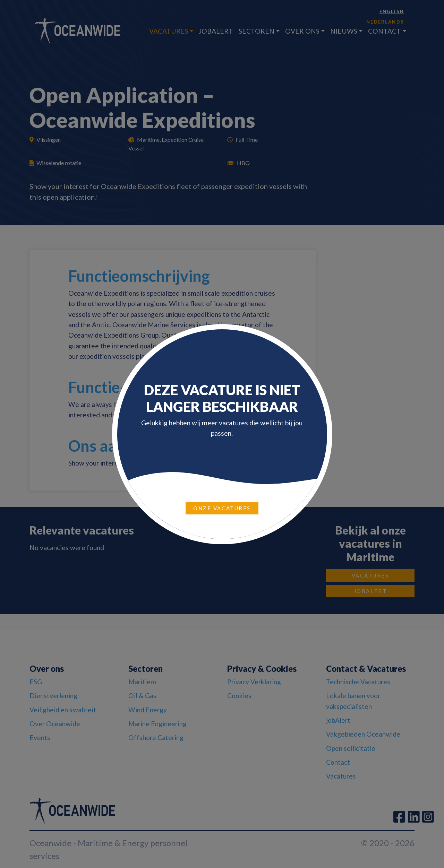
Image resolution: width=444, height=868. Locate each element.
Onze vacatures (222, 508)
